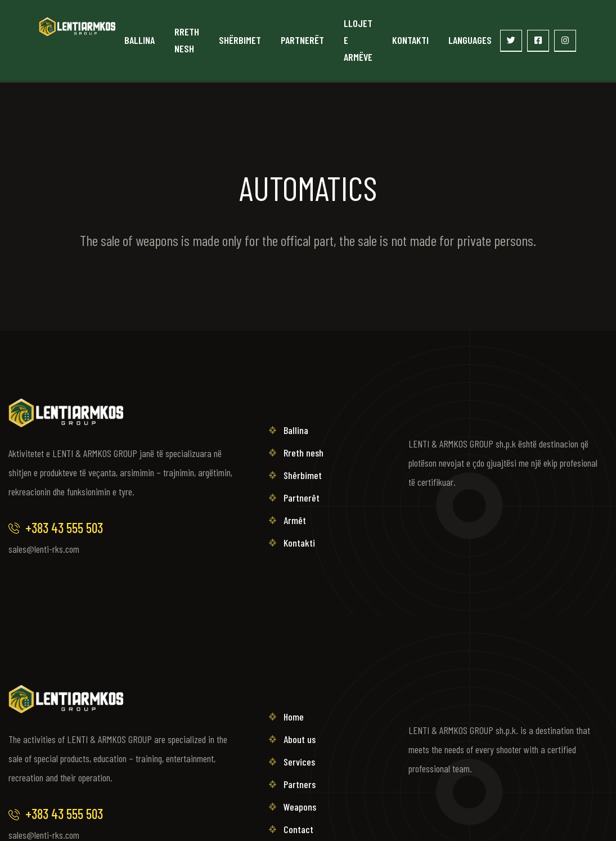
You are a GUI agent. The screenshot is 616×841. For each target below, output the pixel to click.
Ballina (140, 40)
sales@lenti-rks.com (44, 549)
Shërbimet (240, 40)
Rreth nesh (187, 40)
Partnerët (302, 40)
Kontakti (410, 40)
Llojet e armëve (358, 40)
